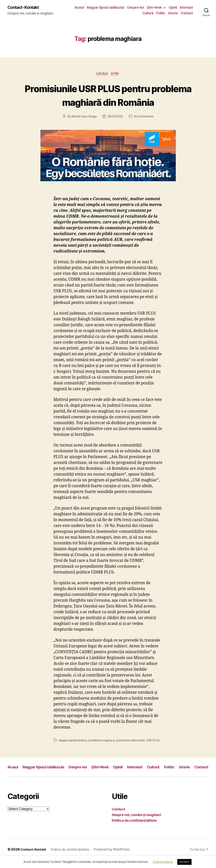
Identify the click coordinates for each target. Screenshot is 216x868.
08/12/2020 (115, 117)
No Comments (144, 117)
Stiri (116, 74)
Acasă (95, 8)
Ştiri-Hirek (170, 8)
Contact (187, 13)
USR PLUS (155, 741)
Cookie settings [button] (163, 862)
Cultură (148, 13)
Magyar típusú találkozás (122, 8)
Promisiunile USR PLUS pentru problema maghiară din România (108, 95)
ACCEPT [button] (184, 862)
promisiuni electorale (132, 741)
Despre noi (152, 8)
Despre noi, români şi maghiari (136, 823)
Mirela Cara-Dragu (83, 117)
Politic (161, 13)
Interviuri (133, 13)
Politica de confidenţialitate (134, 829)
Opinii (189, 8)
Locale (102, 74)
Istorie (173, 13)
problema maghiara (103, 741)
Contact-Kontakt (25, 8)
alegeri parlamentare (73, 741)
